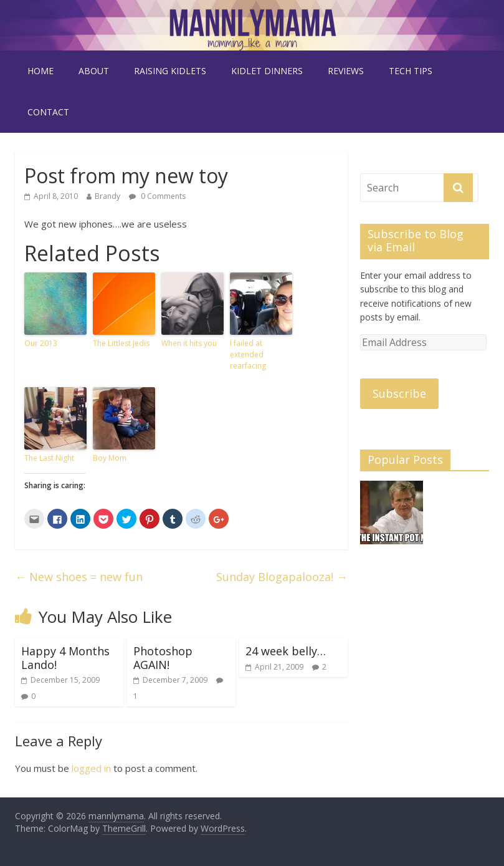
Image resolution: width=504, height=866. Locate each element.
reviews (346, 71)
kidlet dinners (267, 71)
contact (48, 112)
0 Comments (157, 196)
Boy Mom (110, 458)
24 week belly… (286, 651)
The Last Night (49, 458)
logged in (91, 768)
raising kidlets (170, 71)
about (94, 71)
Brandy (107, 196)
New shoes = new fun (79, 577)
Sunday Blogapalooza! (282, 577)
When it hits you (189, 343)
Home (40, 71)
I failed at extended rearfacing (248, 354)
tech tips (411, 71)
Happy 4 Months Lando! (65, 658)
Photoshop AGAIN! (163, 658)
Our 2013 (41, 343)
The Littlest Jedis (121, 343)
